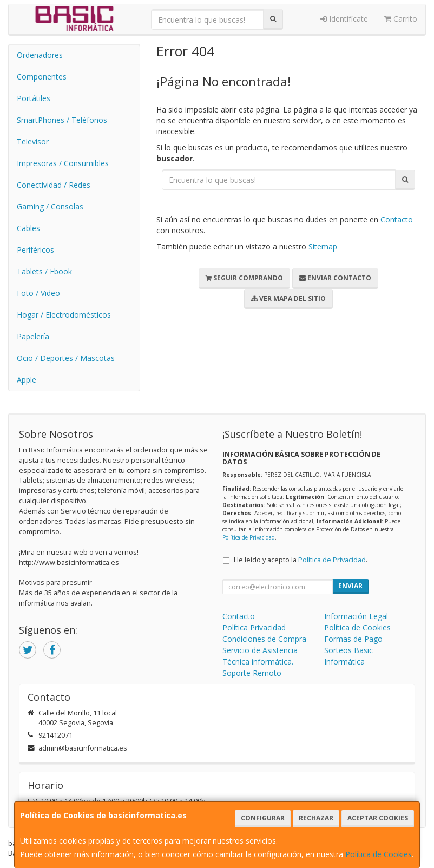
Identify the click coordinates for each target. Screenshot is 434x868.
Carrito (401, 19)
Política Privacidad (254, 627)
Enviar (350, 586)
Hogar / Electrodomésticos (64, 315)
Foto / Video (38, 293)
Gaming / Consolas (50, 206)
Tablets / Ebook (44, 271)
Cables (28, 228)
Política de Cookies (379, 854)
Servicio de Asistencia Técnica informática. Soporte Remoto (260, 662)
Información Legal (356, 616)
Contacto (397, 219)
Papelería (33, 336)
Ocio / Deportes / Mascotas (66, 358)
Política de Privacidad (249, 537)
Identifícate (344, 19)
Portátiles (34, 98)
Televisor (33, 142)
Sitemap (323, 246)
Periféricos (35, 250)
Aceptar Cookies (378, 818)
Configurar (263, 818)
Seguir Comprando (244, 278)
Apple (27, 380)
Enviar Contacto (335, 278)
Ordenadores (40, 55)
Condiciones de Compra (264, 639)
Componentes (42, 77)
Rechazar (316, 818)
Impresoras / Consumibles (63, 163)
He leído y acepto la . (301, 560)
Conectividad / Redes (54, 185)
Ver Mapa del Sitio (288, 298)
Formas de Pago (353, 639)
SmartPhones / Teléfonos (62, 120)
